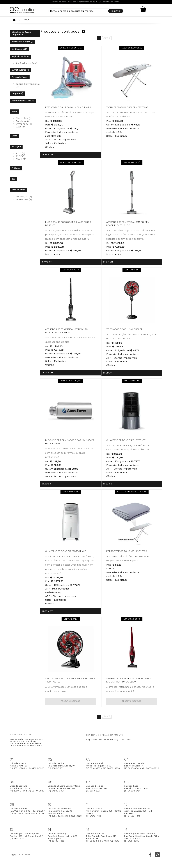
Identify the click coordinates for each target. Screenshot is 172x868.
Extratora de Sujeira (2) (23, 101)
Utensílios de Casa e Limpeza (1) (21, 33)
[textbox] (86, 11)
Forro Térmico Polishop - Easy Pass (127, 551)
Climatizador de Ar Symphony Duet (126, 440)
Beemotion (14, 20)
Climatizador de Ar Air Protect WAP (66, 551)
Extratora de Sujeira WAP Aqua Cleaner (68, 107)
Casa (27, 20)
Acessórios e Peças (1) (22, 42)
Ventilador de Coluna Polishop (124, 329)
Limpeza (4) (17, 93)
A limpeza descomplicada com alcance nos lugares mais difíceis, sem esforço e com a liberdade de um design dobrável (131, 235)
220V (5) (21, 156)
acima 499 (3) (24, 199)
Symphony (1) (24, 124)
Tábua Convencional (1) (28, 85)
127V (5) (20, 153)
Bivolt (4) (21, 159)
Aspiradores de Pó (20, 56)
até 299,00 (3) (24, 197)
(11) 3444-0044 (123, 740)
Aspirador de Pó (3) (27, 63)
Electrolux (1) (24, 118)
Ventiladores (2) (19, 49)
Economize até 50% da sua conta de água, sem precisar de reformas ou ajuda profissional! (69, 453)
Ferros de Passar (20, 77)
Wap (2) (20, 127)
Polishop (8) (23, 121)
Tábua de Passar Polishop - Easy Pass (127, 107)
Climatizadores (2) (20, 70)
